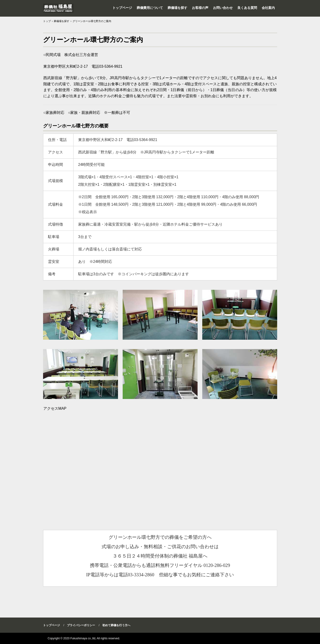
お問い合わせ (223, 8)
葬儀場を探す (177, 8)
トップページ (122, 8)
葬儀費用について (150, 8)
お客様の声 (200, 8)
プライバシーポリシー (81, 625)
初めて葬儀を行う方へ (116, 625)
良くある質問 (247, 8)
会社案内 (268, 8)
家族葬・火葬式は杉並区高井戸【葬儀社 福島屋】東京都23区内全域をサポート (58, 8)
